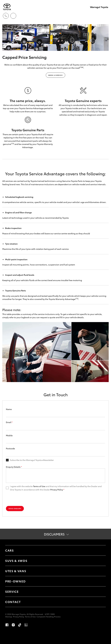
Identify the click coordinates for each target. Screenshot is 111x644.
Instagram (13, 625)
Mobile (9, 435)
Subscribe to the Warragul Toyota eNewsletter (32, 460)
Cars (10, 550)
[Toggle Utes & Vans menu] (101, 571)
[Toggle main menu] (105, 16)
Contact (13, 602)
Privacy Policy (57, 490)
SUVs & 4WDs (16, 561)
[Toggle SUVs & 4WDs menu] (101, 561)
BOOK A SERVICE (55, 75)
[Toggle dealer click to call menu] (6, 16)
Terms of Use (39, 486)
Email (9, 422)
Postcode (10, 448)
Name (9, 409)
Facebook (7, 625)
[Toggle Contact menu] (101, 602)
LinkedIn (26, 625)
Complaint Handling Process (49, 617)
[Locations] (13, 16)
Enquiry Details (14, 467)
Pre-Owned (15, 581)
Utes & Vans (16, 571)
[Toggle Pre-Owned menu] (101, 581)
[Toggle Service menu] (101, 592)
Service (12, 591)
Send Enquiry (15, 508)
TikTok (20, 625)
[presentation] (28, 499)
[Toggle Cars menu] (101, 550)
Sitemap (9, 617)
